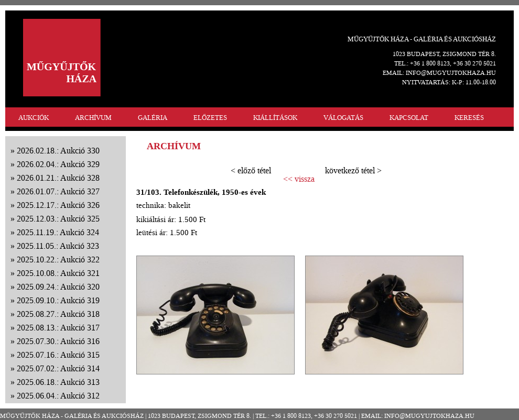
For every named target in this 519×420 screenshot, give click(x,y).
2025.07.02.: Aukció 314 (58, 368)
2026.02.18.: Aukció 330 (58, 151)
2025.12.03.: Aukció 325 (58, 219)
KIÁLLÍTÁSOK (275, 118)
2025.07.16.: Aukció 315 (58, 355)
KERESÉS (469, 118)
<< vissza (299, 179)
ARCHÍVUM (93, 118)
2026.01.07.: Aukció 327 (58, 191)
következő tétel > (353, 170)
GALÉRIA (153, 118)
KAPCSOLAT (409, 118)
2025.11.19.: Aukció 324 (58, 232)
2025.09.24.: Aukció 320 (58, 287)
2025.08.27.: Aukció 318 (58, 314)
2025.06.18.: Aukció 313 (58, 382)
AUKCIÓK (34, 118)
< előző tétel (251, 170)
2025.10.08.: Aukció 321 (58, 273)
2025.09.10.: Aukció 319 (58, 300)
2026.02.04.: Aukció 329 (58, 164)
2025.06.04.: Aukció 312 (58, 396)
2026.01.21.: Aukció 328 (58, 178)
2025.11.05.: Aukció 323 (58, 246)
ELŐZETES (210, 118)
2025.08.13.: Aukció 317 (58, 328)
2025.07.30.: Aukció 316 (58, 341)
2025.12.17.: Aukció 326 (58, 205)
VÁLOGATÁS (343, 118)
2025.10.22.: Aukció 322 (58, 259)
